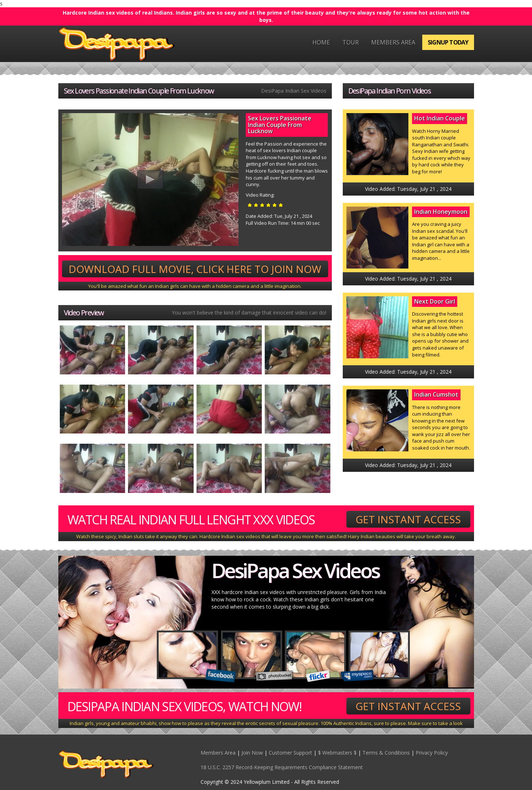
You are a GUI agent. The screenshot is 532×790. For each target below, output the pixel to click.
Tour (351, 42)
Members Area (393, 42)
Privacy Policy (432, 753)
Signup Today (448, 42)
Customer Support (290, 753)
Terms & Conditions (386, 753)
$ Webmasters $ (337, 753)
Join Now (252, 753)
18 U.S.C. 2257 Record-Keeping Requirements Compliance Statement (282, 767)
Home (321, 42)
